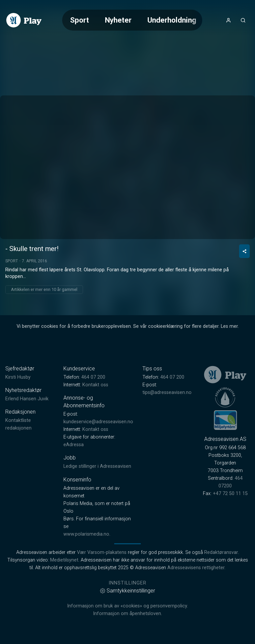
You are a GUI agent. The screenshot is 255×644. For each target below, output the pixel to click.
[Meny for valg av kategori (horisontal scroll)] (132, 20)
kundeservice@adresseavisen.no (98, 422)
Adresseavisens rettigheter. (196, 568)
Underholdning (172, 20)
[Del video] (244, 251)
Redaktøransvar (221, 552)
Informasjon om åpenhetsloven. (127, 614)
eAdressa (74, 445)
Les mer (229, 326)
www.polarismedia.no (86, 534)
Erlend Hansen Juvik (27, 399)
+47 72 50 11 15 (230, 494)
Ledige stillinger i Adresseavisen (97, 466)
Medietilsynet (64, 560)
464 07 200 (93, 377)
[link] (24, 20)
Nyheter (118, 20)
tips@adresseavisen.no (167, 392)
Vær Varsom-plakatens (102, 552)
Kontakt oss (95, 385)
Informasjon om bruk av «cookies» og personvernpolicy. (127, 606)
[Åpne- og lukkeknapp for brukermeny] (228, 20)
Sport (80, 20)
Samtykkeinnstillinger (127, 591)
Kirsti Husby (18, 377)
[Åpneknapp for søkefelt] (243, 20)
